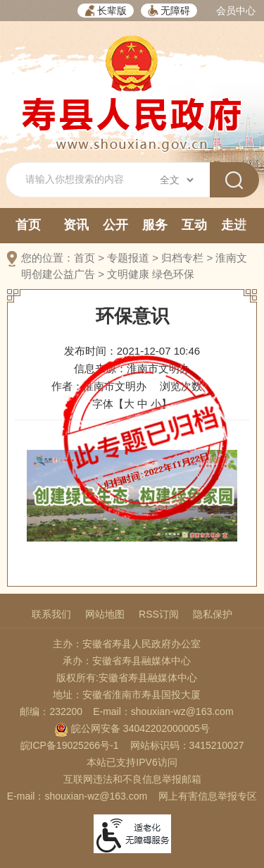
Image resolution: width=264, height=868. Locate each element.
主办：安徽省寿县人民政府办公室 (127, 644)
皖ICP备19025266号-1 (70, 745)
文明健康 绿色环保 (151, 274)
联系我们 (51, 614)
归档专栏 (182, 258)
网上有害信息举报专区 (208, 796)
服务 (155, 225)
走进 (234, 225)
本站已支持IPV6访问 (132, 762)
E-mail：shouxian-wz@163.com (163, 711)
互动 (194, 225)
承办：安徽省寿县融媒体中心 (127, 661)
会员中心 (236, 11)
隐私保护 (213, 614)
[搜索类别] (176, 180)
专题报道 (128, 258)
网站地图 (105, 614)
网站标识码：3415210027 (187, 745)
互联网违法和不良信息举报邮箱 (132, 779)
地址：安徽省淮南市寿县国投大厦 (127, 695)
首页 (28, 225)
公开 (115, 225)
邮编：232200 (51, 711)
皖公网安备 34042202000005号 (132, 728)
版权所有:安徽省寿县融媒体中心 (127, 678)
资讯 (76, 225)
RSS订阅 (159, 614)
